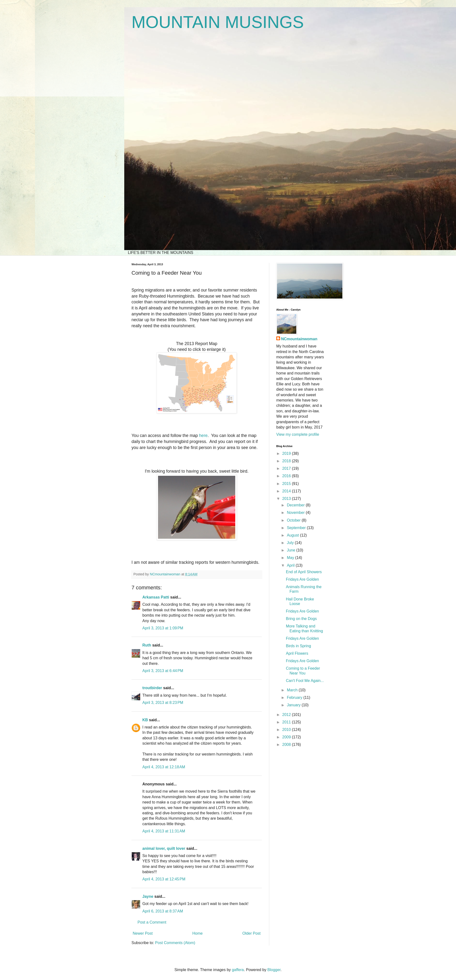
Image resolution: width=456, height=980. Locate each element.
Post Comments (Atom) (175, 943)
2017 (287, 468)
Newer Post (143, 933)
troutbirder (152, 688)
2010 (287, 730)
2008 (287, 745)
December (296, 505)
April (291, 565)
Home (197, 933)
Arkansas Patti (156, 597)
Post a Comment (152, 922)
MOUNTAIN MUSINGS (218, 22)
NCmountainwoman (299, 339)
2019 (287, 453)
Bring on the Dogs (301, 619)
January (294, 705)
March (293, 690)
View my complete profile (298, 434)
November (296, 513)
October (294, 520)
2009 (287, 737)
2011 (287, 722)
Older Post (251, 933)
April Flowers (297, 653)
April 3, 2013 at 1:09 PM (163, 628)
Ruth (147, 645)
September (297, 528)
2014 (287, 491)
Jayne (148, 896)
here (203, 436)
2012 (287, 715)
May (291, 558)
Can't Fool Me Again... (305, 681)
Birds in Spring (298, 646)
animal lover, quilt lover (164, 848)
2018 (287, 461)
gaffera (238, 970)
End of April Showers (304, 572)
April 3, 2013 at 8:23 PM (163, 703)
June (292, 550)
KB (145, 720)
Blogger (274, 970)
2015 (287, 484)
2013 (287, 499)
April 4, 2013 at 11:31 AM (164, 831)
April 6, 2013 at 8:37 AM (163, 911)
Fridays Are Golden (302, 579)
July (291, 543)
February (295, 698)
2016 (287, 476)
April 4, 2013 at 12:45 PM (164, 879)
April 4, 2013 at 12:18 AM (164, 767)
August (293, 535)
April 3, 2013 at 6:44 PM (163, 671)
